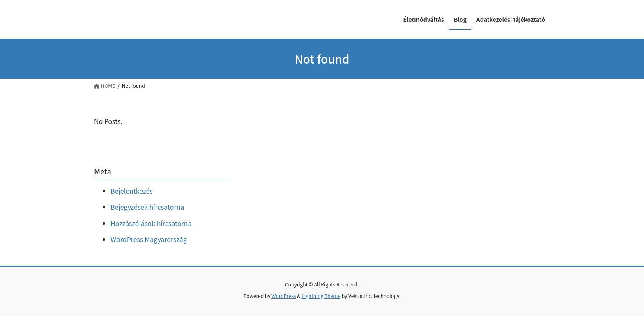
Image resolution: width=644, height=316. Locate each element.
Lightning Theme (321, 296)
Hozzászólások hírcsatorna (151, 223)
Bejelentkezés (132, 191)
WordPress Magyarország (149, 239)
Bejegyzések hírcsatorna (147, 207)
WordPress (284, 296)
